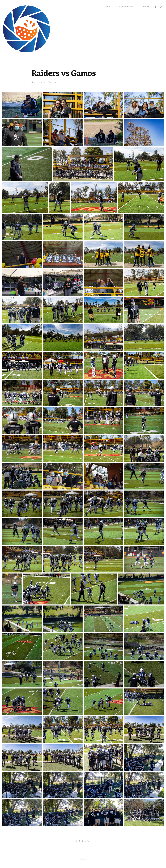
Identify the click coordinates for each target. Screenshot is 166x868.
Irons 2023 (111, 7)
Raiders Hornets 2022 (130, 7)
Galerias (147, 7)
